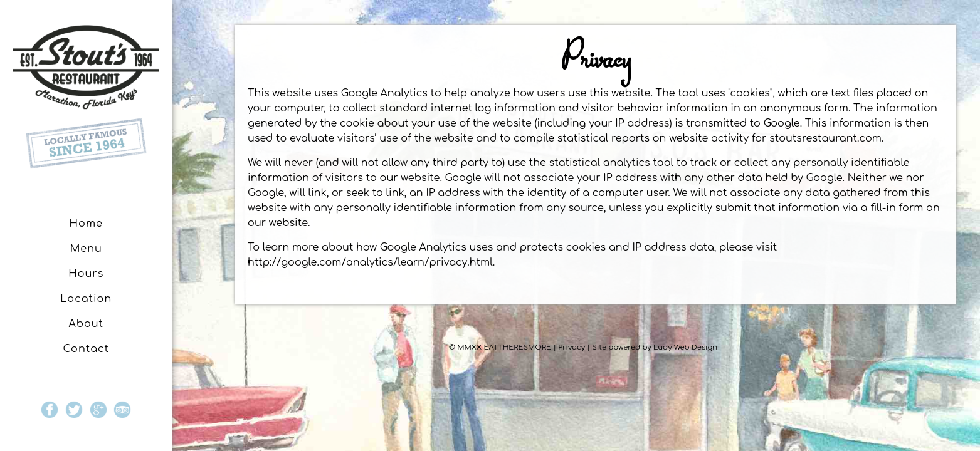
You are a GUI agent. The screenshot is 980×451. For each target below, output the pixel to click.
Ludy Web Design (685, 347)
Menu (86, 249)
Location (86, 299)
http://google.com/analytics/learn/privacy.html (370, 262)
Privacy (572, 347)
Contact (86, 349)
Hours (86, 274)
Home (86, 224)
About (86, 324)
